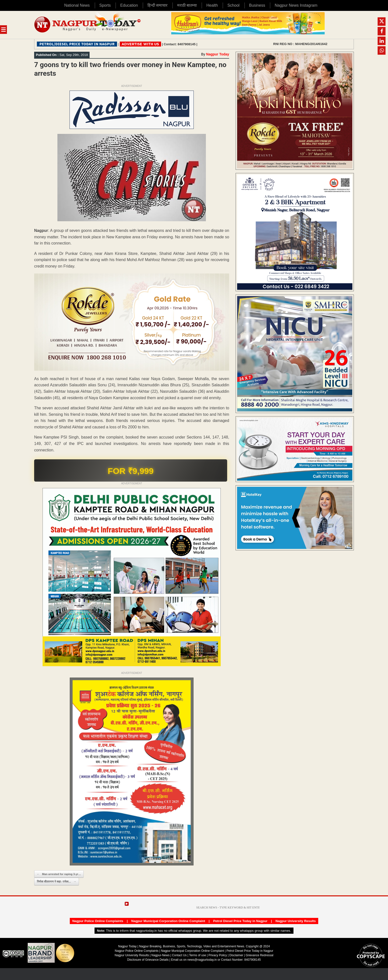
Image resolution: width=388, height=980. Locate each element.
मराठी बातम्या (187, 5)
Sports (105, 5)
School (233, 5)
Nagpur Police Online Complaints (98, 921)
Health (212, 5)
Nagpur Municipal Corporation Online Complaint (168, 921)
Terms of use (198, 955)
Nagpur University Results (296, 921)
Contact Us (179, 955)
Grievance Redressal (260, 955)
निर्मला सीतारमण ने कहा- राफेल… (57, 882)
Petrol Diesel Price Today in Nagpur (240, 921)
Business (257, 5)
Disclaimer (237, 955)
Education (129, 5)
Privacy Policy (218, 955)
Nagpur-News (160, 955)
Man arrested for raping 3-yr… (59, 874)
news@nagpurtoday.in (202, 960)
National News (77, 5)
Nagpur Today (218, 54)
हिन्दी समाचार (158, 5)
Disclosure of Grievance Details (148, 960)
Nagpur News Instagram (296, 5)
